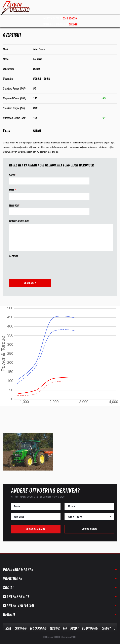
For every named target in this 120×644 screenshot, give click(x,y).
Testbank (55, 628)
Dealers (74, 628)
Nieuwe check (89, 529)
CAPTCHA (13, 256)
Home (8, 628)
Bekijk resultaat (36, 529)
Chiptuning (21, 628)
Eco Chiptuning (38, 628)
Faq (65, 628)
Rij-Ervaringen (90, 628)
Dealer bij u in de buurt (60, 24)
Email (12, 190)
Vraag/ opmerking (20, 221)
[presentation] (40, 267)
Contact (106, 628)
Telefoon (14, 206)
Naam (12, 175)
